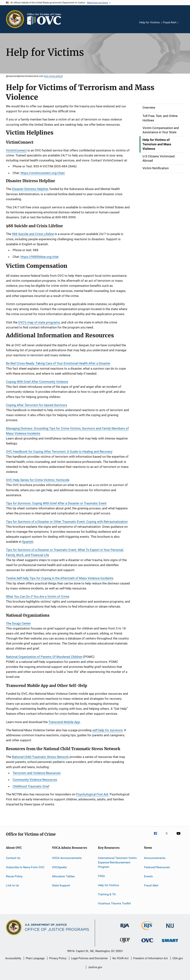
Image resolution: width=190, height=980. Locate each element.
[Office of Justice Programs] (15, 19)
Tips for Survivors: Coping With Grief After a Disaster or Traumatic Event (56, 503)
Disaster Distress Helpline (30, 189)
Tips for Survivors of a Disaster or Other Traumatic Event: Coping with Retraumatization (67, 522)
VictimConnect (16, 150)
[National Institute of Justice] (170, 929)
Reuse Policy (14, 876)
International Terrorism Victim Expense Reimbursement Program (117, 862)
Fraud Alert (170, 22)
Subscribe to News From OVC (25, 867)
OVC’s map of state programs (39, 322)
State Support (61, 885)
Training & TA (107, 894)
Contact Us (13, 858)
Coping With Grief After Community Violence (37, 382)
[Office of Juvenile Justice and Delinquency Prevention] (125, 943)
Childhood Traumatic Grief (31, 786)
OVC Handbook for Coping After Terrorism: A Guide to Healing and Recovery (59, 452)
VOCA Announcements (67, 858)
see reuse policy (53, 76)
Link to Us (12, 885)
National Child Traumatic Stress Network (40, 757)
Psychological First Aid (92, 794)
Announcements (155, 858)
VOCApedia (59, 867)
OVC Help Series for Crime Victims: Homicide (38, 480)
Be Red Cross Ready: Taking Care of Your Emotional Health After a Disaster (58, 363)
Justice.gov (95, 967)
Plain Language (35, 958)
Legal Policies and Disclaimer (89, 958)
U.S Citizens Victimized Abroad (159, 158)
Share (184, 25)
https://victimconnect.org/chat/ (43, 173)
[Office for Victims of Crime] (147, 943)
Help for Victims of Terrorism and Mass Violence (157, 144)
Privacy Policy (58, 958)
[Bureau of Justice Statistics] (147, 931)
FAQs (101, 876)
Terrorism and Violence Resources (37, 773)
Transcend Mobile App (64, 722)
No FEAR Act (121, 958)
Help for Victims (150, 22)
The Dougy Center (18, 623)
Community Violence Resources (35, 780)
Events (148, 876)
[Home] (46, 19)
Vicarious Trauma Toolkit (114, 903)
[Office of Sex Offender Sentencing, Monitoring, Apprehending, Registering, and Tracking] (170, 943)
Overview (149, 108)
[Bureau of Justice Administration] (125, 928)
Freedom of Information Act (150, 958)
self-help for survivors (107, 730)
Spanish (28, 542)
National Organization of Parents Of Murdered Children (44, 657)
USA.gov (178, 958)
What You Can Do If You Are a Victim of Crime (38, 596)
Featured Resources (157, 867)
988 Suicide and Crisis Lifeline (33, 234)
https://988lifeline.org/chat (40, 257)
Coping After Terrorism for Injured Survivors (37, 405)
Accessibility (13, 958)
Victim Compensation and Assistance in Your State (161, 130)
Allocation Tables (63, 876)
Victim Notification (156, 168)
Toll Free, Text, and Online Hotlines (160, 118)
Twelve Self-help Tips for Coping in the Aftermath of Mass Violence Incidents (60, 578)
